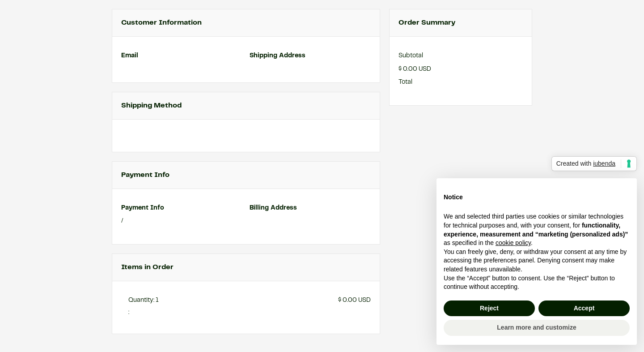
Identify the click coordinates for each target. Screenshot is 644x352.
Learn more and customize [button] (536, 327)
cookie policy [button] (513, 243)
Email (130, 56)
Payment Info (143, 208)
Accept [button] (584, 308)
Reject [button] (489, 308)
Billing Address (273, 208)
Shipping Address (278, 56)
